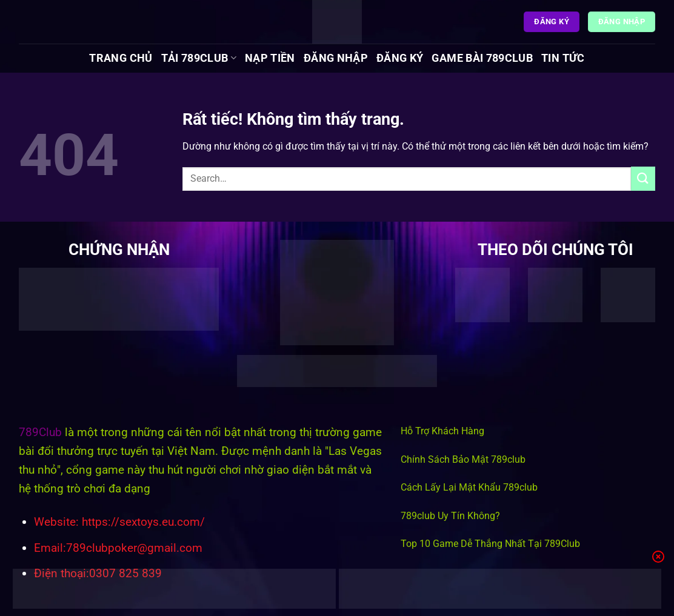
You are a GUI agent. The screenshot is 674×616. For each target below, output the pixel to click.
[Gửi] (643, 178)
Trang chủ (121, 58)
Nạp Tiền (270, 58)
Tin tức (563, 58)
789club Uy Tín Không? (450, 516)
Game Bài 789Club (482, 58)
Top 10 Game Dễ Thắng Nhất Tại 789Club (490, 544)
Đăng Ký (400, 58)
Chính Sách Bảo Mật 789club (463, 459)
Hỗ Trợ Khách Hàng (442, 431)
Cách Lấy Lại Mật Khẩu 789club (469, 487)
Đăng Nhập (336, 58)
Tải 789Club (199, 58)
